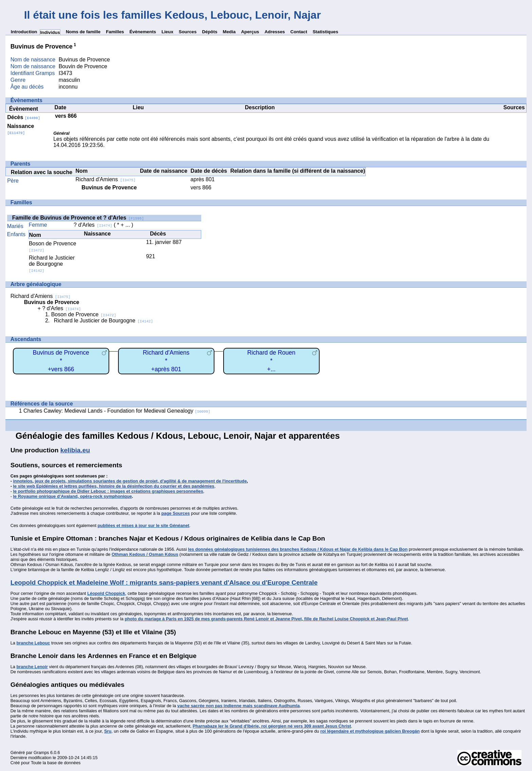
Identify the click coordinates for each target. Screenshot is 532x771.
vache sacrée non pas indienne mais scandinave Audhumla (239, 706)
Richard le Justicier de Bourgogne (52, 264)
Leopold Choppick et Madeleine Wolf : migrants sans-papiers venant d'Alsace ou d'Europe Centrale (164, 582)
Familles (115, 32)
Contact (299, 32)
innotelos (23, 481)
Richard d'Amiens (106, 179)
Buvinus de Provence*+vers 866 (61, 361)
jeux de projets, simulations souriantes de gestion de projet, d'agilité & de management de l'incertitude (141, 481)
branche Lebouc (33, 643)
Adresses (275, 32)
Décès (24, 117)
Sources (188, 32)
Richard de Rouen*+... (271, 361)
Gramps (41, 753)
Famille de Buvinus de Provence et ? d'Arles (78, 218)
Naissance (21, 129)
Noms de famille (83, 32)
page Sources (176, 513)
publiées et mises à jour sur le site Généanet (144, 525)
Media (229, 32)
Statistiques (325, 32)
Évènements (143, 32)
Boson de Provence (84, 314)
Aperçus (250, 32)
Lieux (167, 32)
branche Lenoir (32, 667)
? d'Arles (93, 225)
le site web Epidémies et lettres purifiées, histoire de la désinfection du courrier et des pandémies (114, 486)
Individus (50, 32)
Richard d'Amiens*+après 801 (166, 361)
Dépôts (210, 32)
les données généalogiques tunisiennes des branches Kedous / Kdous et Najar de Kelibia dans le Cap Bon (298, 549)
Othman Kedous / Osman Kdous (145, 554)
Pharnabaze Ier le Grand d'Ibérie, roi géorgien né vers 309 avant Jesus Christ (272, 726)
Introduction (24, 32)
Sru (108, 731)
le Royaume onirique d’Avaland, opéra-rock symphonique (73, 496)
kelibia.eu (75, 450)
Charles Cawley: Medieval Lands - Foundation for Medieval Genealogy (117, 411)
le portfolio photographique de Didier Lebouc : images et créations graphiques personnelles (108, 491)
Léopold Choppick (106, 593)
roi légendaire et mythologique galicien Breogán (370, 731)
